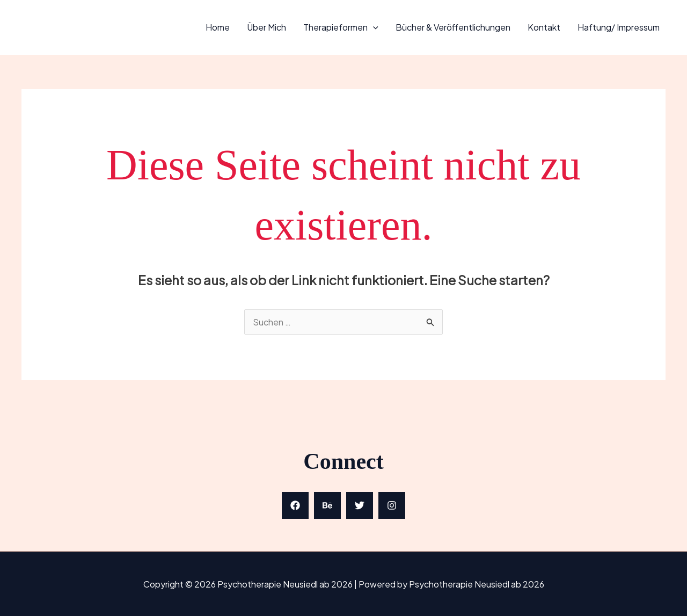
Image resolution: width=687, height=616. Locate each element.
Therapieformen (341, 27)
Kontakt (544, 27)
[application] (373, 27)
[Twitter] (360, 505)
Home (218, 27)
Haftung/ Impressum (619, 27)
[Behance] (327, 505)
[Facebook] (295, 505)
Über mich (266, 27)
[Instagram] (392, 505)
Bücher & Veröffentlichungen (453, 27)
